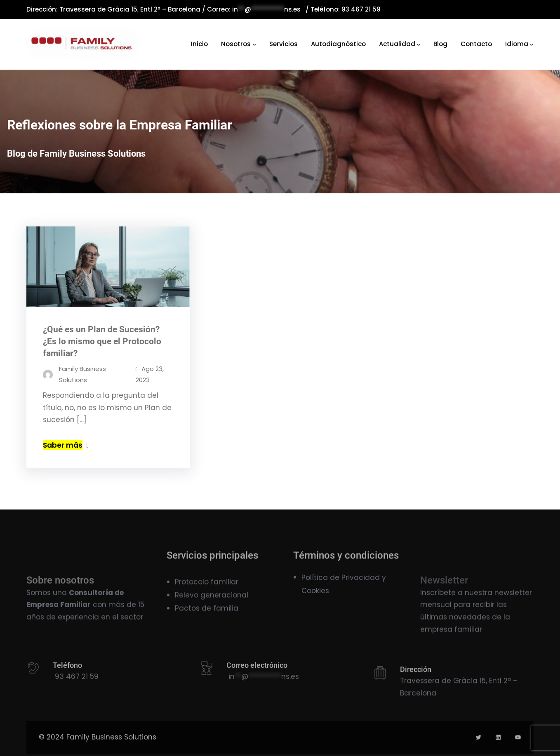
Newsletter (444, 606)
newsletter (513, 614)
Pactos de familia (207, 620)
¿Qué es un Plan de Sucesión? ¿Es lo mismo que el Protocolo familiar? (102, 343)
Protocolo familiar (207, 593)
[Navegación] (254, 44)
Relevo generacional (212, 606)
